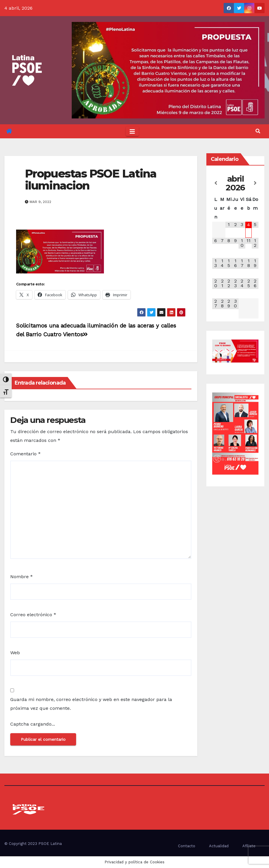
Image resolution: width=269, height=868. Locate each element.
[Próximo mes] (255, 183)
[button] (258, 131)
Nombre (22, 577)
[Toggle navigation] (132, 131)
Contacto (187, 846)
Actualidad (219, 846)
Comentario (25, 454)
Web (15, 653)
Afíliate (249, 846)
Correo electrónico (33, 615)
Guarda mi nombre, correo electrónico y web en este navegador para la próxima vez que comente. (91, 704)
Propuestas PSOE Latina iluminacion (91, 180)
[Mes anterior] (216, 183)
